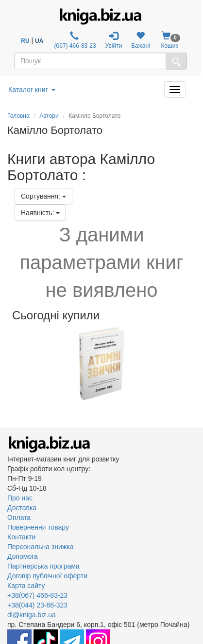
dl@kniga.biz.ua (32, 615)
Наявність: (40, 213)
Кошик (170, 40)
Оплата (19, 517)
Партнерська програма (43, 566)
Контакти (21, 537)
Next (195, 364)
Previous (8, 364)
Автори (49, 116)
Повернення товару (38, 527)
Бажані (141, 40)
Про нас (20, 498)
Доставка (22, 508)
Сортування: (43, 196)
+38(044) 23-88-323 (37, 605)
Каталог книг (32, 90)
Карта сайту (26, 586)
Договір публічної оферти (47, 576)
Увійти (113, 40)
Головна (18, 116)
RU (25, 41)
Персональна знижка (41, 547)
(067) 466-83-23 (74, 40)
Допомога (23, 556)
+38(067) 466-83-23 (37, 595)
